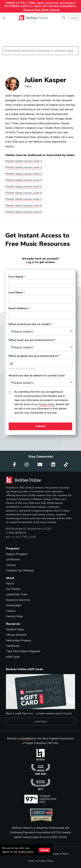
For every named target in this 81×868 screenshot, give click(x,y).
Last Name (16, 293)
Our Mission (13, 589)
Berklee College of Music (55, 854)
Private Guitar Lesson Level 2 (24, 167)
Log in (30, 262)
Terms (31, 861)
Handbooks (13, 646)
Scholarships (14, 605)
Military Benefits (16, 635)
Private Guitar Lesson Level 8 (24, 206)
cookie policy (26, 852)
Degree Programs (17, 554)
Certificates (13, 559)
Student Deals (15, 629)
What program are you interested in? (33, 356)
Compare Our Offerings (20, 570)
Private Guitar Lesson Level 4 (24, 180)
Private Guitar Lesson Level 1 (24, 161)
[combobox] (40, 363)
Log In (74, 18)
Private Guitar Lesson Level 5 (24, 187)
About (10, 584)
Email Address (18, 309)
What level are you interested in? (31, 340)
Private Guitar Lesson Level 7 (24, 199)
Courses (11, 565)
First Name (16, 277)
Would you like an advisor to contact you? (37, 376)
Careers (11, 611)
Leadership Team (17, 594)
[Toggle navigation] (4, 18)
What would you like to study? (29, 324)
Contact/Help (14, 616)
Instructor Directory (18, 600)
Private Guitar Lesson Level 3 (24, 174)
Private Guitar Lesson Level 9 (24, 212)
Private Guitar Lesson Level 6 (24, 193)
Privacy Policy (46, 861)
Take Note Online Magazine (23, 651)
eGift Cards (13, 657)
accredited (27, 739)
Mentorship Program (19, 640)
